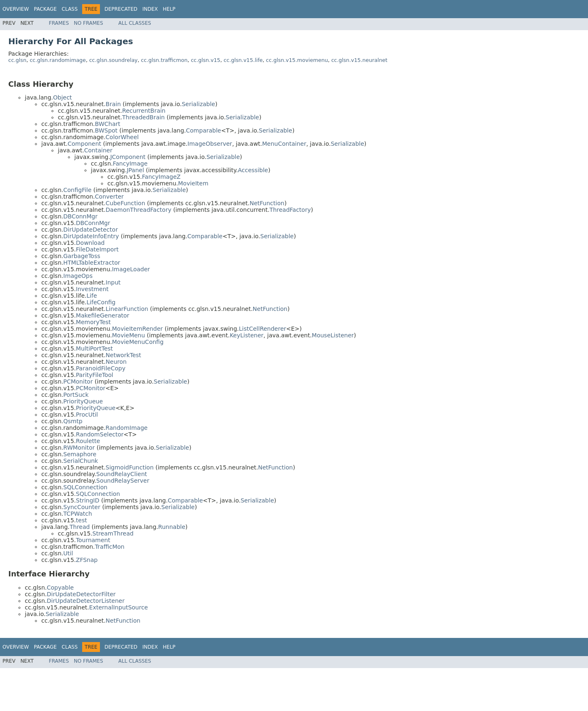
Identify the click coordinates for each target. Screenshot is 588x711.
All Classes (135, 23)
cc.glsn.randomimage (58, 60)
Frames (59, 23)
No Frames (89, 23)
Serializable (198, 104)
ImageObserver (210, 144)
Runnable (172, 527)
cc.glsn (17, 60)
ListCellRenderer (263, 329)
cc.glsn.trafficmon (164, 60)
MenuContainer (284, 144)
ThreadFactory (290, 210)
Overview (16, 9)
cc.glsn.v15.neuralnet (359, 60)
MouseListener (333, 335)
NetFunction (267, 203)
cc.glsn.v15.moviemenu (297, 60)
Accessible (253, 170)
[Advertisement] (153, 687)
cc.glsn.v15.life (243, 60)
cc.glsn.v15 (205, 60)
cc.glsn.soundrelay (113, 60)
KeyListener (247, 335)
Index (150, 9)
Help (169, 9)
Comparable (203, 130)
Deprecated (121, 9)
